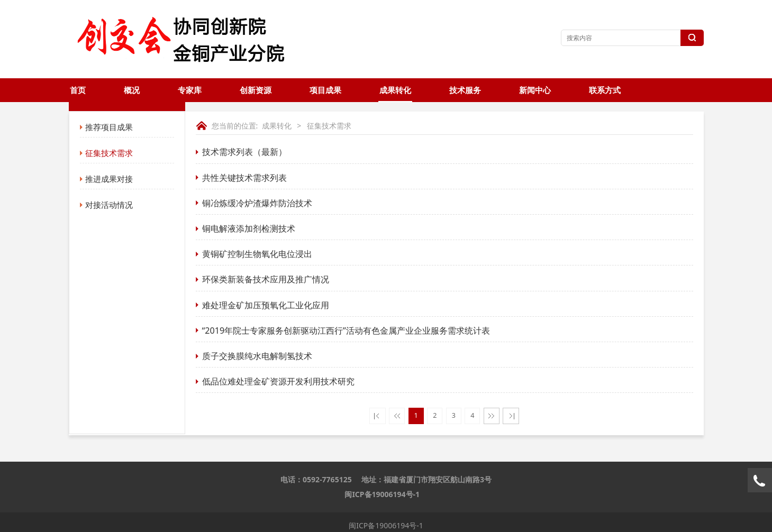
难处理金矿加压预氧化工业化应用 (266, 305)
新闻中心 (535, 90)
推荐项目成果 (109, 127)
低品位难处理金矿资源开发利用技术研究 (278, 381)
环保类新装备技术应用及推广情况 (266, 279)
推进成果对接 (109, 179)
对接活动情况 (109, 205)
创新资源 (256, 90)
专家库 (190, 90)
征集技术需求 (109, 153)
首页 (78, 90)
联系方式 (605, 90)
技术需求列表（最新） (244, 152)
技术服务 (465, 90)
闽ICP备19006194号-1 (382, 494)
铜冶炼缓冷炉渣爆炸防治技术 (257, 203)
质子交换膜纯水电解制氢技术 (257, 356)
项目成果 (325, 90)
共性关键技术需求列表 (244, 178)
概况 (132, 90)
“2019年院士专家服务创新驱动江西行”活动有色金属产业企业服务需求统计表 (346, 331)
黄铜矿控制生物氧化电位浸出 (257, 254)
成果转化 (395, 90)
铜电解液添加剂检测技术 (249, 228)
